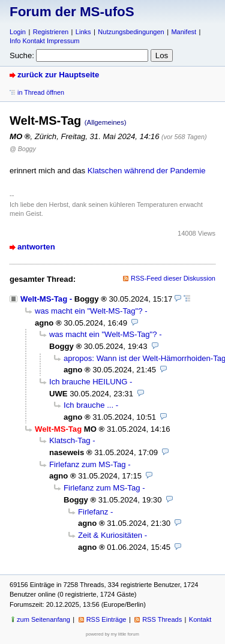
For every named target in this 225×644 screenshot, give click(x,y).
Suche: (22, 55)
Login (18, 32)
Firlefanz (93, 512)
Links (83, 32)
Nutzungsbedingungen (131, 32)
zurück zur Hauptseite (58, 75)
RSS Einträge (106, 619)
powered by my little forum (112, 634)
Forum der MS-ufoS (72, 12)
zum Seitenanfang (43, 619)
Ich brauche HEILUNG (88, 382)
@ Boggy (23, 149)
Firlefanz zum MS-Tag (87, 464)
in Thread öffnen (41, 92)
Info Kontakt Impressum (45, 41)
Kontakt (200, 619)
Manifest (184, 32)
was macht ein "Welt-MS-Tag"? (89, 311)
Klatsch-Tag (70, 440)
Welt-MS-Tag (44, 299)
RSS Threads (162, 619)
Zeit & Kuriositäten (110, 535)
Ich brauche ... (88, 405)
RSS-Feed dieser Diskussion (173, 278)
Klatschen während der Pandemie (147, 171)
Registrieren (51, 32)
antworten (36, 247)
